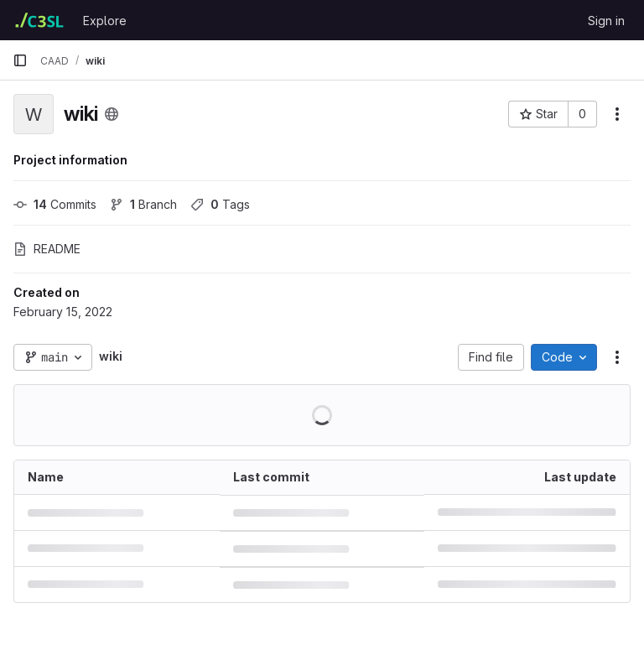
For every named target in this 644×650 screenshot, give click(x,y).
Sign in (606, 21)
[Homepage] (39, 20)
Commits (55, 204)
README (47, 249)
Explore (105, 21)
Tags (220, 204)
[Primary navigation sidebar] (20, 60)
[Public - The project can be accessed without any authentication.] (112, 114)
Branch (143, 204)
